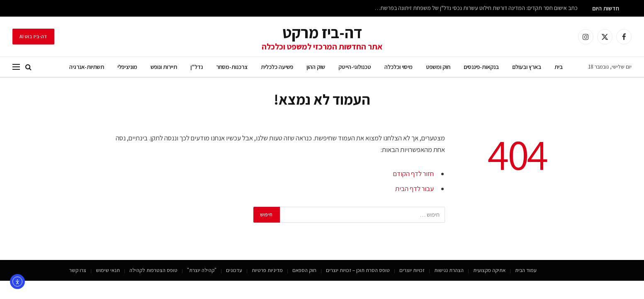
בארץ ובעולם (527, 67)
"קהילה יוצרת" (202, 270)
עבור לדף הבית (414, 189)
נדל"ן (197, 67)
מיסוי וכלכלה (399, 67)
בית (559, 67)
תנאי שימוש (108, 270)
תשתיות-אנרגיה (87, 67)
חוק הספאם (304, 270)
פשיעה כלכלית (277, 67)
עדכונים (234, 270)
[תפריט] (16, 67)
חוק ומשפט (438, 67)
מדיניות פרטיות (267, 270)
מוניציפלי (127, 67)
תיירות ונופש (164, 67)
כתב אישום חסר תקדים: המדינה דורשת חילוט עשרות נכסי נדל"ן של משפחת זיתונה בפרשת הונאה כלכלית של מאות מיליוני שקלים (474, 8)
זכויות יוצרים (412, 270)
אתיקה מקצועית (489, 270)
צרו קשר (78, 270)
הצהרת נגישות (449, 270)
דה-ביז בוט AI (33, 36)
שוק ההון (316, 67)
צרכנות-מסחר (232, 67)
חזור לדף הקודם (413, 174)
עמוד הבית (526, 270)
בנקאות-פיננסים (481, 67)
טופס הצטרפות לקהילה (153, 270)
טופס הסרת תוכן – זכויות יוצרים (358, 270)
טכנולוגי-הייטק (355, 67)
